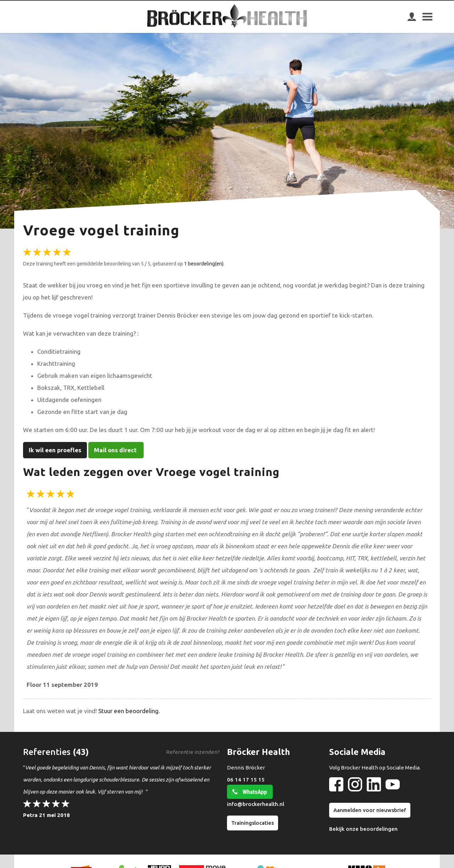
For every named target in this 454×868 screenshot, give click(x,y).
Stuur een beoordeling (128, 711)
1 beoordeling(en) (204, 264)
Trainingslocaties (253, 823)
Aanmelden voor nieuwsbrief (370, 810)
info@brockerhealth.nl (256, 804)
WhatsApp (255, 792)
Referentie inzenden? (193, 752)
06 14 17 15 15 (246, 780)
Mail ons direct (116, 450)
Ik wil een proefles (55, 450)
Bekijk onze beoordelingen (363, 829)
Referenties (47, 752)
